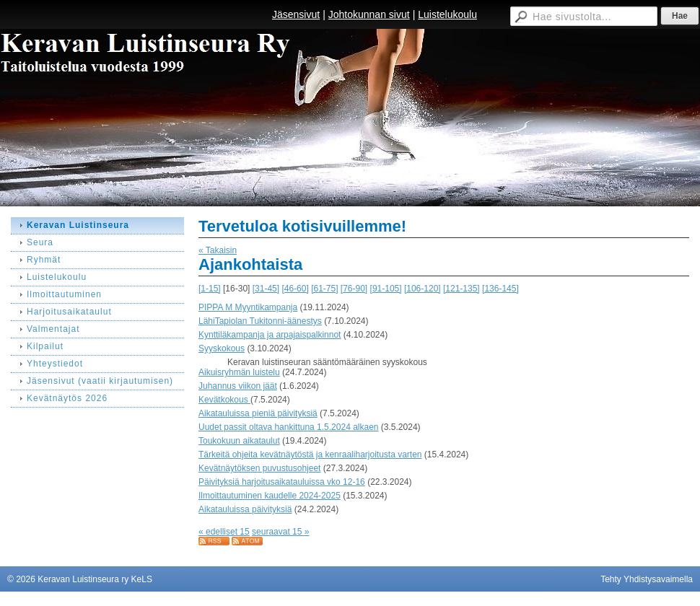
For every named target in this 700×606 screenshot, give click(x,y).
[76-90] (354, 289)
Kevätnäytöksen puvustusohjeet (259, 468)
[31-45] (266, 289)
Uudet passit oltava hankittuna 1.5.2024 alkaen (289, 427)
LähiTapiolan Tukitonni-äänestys (260, 321)
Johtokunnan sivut (369, 14)
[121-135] (461, 289)
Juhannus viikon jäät (238, 386)
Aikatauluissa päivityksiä (245, 509)
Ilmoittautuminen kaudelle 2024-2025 (270, 496)
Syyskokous (222, 348)
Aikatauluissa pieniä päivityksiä (258, 413)
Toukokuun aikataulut (239, 441)
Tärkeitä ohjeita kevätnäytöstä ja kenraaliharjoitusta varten (310, 454)
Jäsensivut (296, 14)
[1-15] (210, 289)
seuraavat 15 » (280, 532)
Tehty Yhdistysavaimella (647, 579)
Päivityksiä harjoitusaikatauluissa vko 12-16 (282, 482)
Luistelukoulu (447, 14)
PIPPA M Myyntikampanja (248, 307)
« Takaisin (218, 250)
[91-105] (386, 289)
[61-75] (324, 289)
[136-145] (500, 289)
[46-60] (295, 289)
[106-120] (423, 289)
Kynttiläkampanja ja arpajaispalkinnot (270, 335)
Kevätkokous (224, 400)
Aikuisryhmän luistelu (239, 372)
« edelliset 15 (224, 532)
